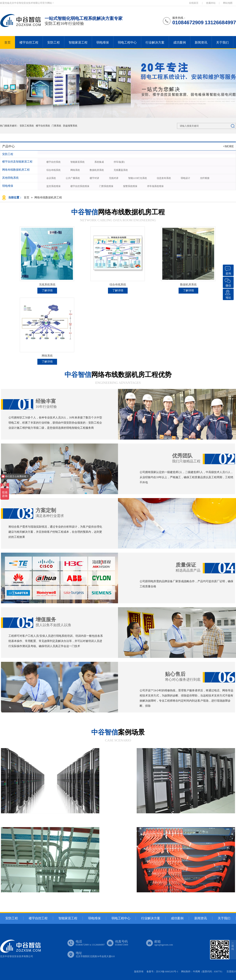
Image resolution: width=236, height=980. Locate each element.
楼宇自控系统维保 (80, 186)
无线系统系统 (47, 285)
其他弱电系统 (10, 178)
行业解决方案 (155, 42)
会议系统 (51, 178)
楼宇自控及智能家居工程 (17, 162)
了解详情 (47, 291)
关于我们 (222, 42)
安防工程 (53, 42)
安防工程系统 (27, 126)
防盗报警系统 (70, 126)
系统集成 (99, 162)
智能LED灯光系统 (138, 178)
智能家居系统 (77, 162)
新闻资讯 (201, 42)
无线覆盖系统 (121, 170)
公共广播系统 (73, 178)
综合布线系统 (53, 170)
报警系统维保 (130, 186)
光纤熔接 (205, 178)
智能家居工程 (78, 42)
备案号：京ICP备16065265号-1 (162, 972)
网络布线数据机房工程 (16, 170)
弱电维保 (103, 42)
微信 (228, 282)
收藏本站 (211, 3)
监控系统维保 (53, 186)
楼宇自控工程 (29, 42)
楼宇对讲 (94, 178)
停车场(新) (119, 162)
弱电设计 (185, 178)
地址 (228, 294)
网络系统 (75, 170)
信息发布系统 (164, 178)
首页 (7, 42)
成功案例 (180, 42)
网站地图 (228, 3)
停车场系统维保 (155, 186)
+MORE (228, 146)
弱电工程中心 (127, 42)
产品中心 (8, 146)
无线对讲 (114, 178)
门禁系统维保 (106, 186)
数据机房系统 (97, 170)
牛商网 (196, 972)
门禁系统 (57, 126)
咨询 (228, 270)
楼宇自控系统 (43, 126)
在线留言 (194, 3)
